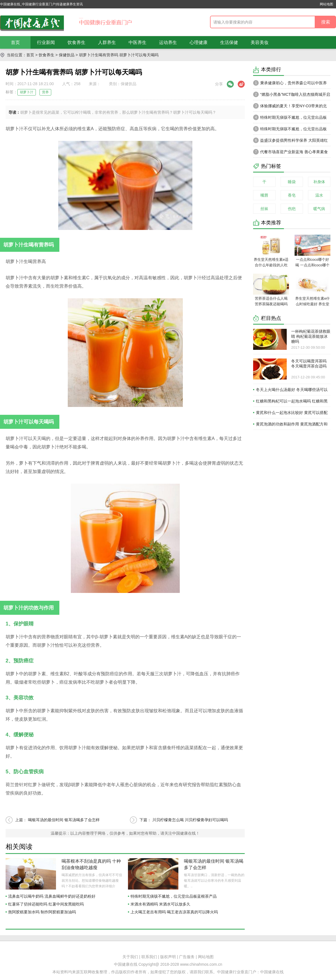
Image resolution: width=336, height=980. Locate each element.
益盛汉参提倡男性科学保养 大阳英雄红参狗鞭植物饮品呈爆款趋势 (290, 142)
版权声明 (168, 957)
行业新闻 (46, 42)
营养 (45, 92)
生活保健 (229, 42)
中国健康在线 (272, 972)
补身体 (319, 182)
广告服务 (187, 957)
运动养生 (168, 42)
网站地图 (326, 4)
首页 (15, 42)
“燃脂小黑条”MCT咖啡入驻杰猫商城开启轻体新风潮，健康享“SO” (292, 96)
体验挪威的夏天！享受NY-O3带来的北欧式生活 (290, 107)
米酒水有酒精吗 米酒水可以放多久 (160, 904)
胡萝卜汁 (27, 92)
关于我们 (130, 957)
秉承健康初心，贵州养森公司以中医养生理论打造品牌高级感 (290, 84)
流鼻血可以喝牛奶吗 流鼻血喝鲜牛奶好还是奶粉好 (52, 896)
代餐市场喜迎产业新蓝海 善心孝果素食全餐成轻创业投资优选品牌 (290, 153)
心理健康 (199, 42)
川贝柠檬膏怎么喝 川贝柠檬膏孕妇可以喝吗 (190, 820)
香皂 (292, 195)
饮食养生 (76, 42)
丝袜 (264, 209)
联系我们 (149, 957)
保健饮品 (67, 55)
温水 (319, 195)
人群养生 (107, 42)
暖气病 (319, 209)
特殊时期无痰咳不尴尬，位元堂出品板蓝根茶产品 (174, 896)
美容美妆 (260, 42)
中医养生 (137, 42)
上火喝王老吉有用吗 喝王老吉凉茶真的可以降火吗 (174, 912)
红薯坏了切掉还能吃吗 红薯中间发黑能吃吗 (46, 904)
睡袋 (292, 182)
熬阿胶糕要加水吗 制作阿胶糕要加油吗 (42, 912)
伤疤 (292, 209)
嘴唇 (264, 195)
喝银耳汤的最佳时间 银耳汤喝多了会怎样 (64, 820)
